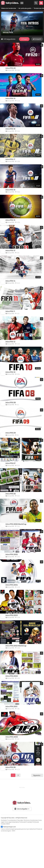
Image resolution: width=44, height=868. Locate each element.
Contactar (4, 854)
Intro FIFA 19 (10, 101)
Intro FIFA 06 (11, 515)
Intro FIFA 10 (10, 388)
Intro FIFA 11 (10, 324)
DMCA (8, 857)
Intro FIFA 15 (10, 229)
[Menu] (22, 3)
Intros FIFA (10, 72)
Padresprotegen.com (8, 860)
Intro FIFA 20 (11, 70)
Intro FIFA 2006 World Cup (16, 547)
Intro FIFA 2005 (12, 578)
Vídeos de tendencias (9, 8)
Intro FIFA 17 (10, 165)
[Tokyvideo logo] (10, 3)
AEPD (14, 864)
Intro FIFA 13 (10, 260)
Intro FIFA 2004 (12, 610)
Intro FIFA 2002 (12, 706)
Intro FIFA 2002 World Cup (16, 674)
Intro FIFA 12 (10, 356)
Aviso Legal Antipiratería (12, 856)
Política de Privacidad (26, 856)
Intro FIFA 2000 (12, 769)
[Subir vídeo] (41, 3)
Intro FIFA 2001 (12, 737)
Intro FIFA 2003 (12, 642)
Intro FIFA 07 (11, 483)
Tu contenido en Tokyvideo (15, 854)
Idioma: (22, 843)
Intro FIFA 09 (11, 451)
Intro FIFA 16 (10, 197)
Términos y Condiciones (31, 854)
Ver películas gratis (25, 8)
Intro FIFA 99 (11, 801)
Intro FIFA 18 (10, 133)
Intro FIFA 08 (11, 419)
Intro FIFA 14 (10, 292)
